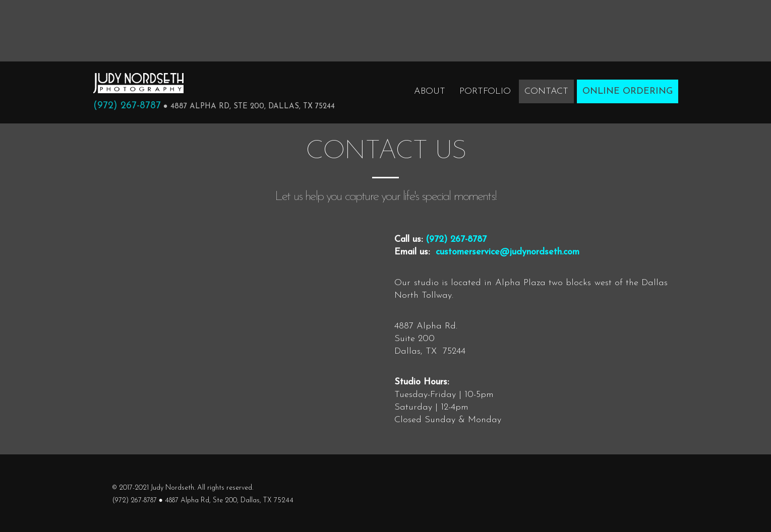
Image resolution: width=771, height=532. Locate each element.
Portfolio (485, 91)
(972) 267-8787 (127, 106)
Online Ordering (628, 91)
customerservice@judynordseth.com (508, 252)
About (430, 91)
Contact (546, 91)
